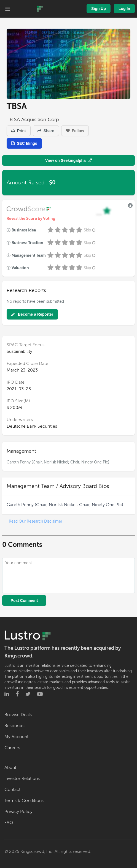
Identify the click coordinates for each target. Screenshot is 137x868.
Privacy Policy (18, 812)
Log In (124, 9)
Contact (12, 790)
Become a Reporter (32, 314)
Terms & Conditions (24, 801)
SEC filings (24, 143)
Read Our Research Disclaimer (36, 521)
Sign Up (99, 9)
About (10, 768)
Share (46, 131)
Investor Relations (22, 779)
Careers (12, 748)
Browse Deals (18, 715)
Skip (90, 230)
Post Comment (24, 600)
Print (19, 131)
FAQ (9, 823)
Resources (15, 726)
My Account (16, 737)
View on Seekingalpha (68, 160)
